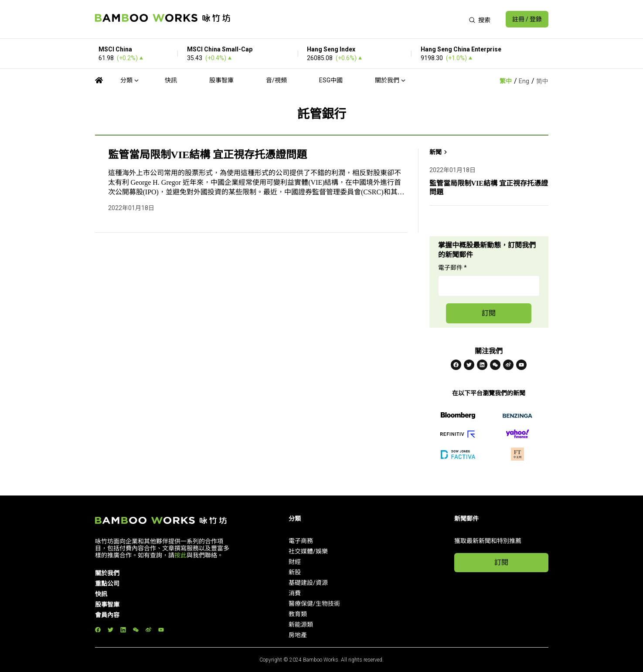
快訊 (171, 80)
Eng (524, 81)
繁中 (506, 81)
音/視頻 (276, 80)
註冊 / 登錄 (527, 19)
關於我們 (387, 80)
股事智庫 (221, 80)
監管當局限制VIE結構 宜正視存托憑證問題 (208, 155)
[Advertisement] (349, 19)
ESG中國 (331, 80)
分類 (126, 80)
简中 (542, 81)
